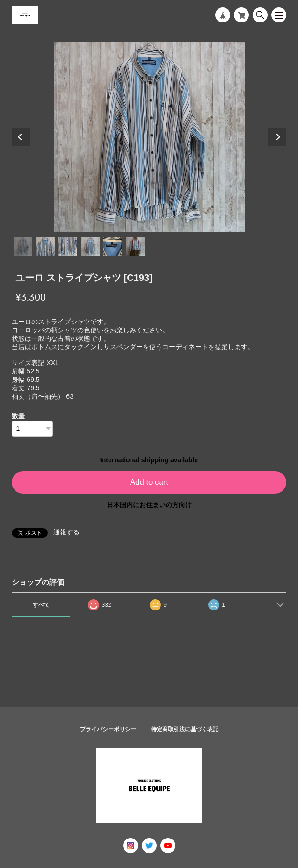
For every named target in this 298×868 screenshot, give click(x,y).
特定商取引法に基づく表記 (185, 729)
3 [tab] (68, 246)
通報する (66, 532)
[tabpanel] (149, 137)
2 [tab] (45, 246)
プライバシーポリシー (108, 729)
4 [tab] (90, 246)
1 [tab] (23, 246)
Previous (21, 137)
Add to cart (149, 482)
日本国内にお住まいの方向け (149, 505)
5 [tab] (113, 246)
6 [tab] (135, 246)
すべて (41, 605)
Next (277, 137)
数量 (18, 416)
